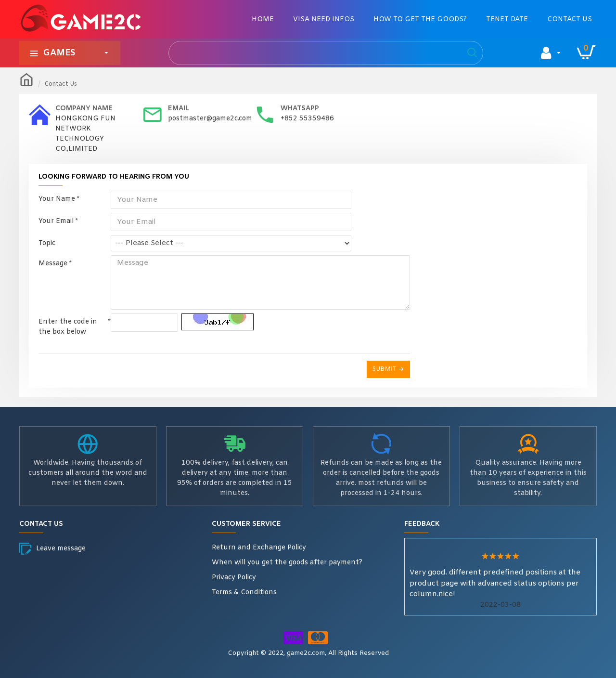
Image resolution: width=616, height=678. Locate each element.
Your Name (57, 199)
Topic (47, 243)
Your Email (56, 221)
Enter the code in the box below (68, 323)
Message (53, 264)
